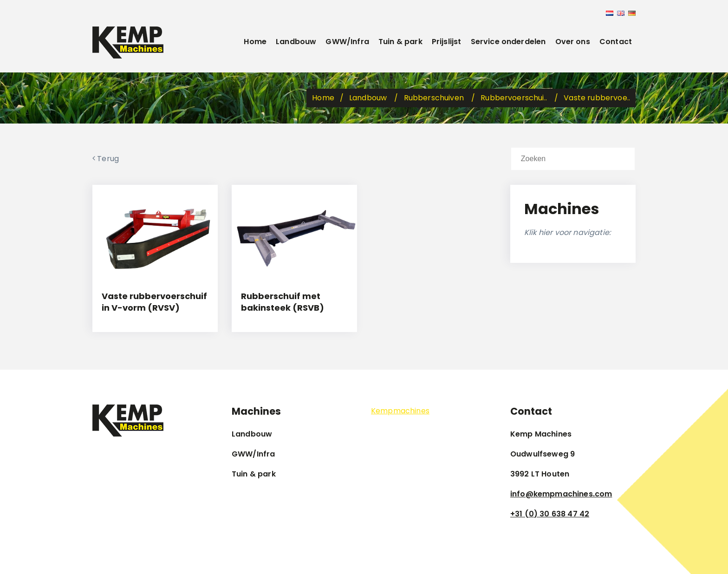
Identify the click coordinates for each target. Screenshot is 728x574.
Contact (616, 42)
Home (255, 42)
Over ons (573, 42)
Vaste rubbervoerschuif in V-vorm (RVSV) (154, 302)
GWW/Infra (347, 42)
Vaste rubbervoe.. (597, 98)
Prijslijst (447, 42)
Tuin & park (400, 42)
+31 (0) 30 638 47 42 (550, 514)
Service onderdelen (508, 42)
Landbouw (296, 42)
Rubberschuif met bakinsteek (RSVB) (283, 302)
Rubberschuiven (435, 98)
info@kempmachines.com (561, 494)
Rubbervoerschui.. (515, 98)
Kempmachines (400, 411)
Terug (106, 159)
